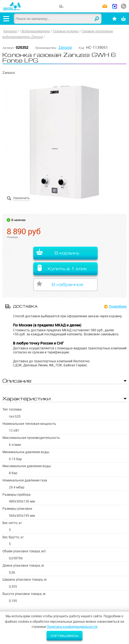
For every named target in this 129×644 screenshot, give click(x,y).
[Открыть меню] (6, 19)
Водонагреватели (36, 31)
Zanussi (65, 47)
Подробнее (118, 306)
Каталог (10, 31)
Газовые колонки (66, 31)
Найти (97, 19)
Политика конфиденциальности (72, 627)
